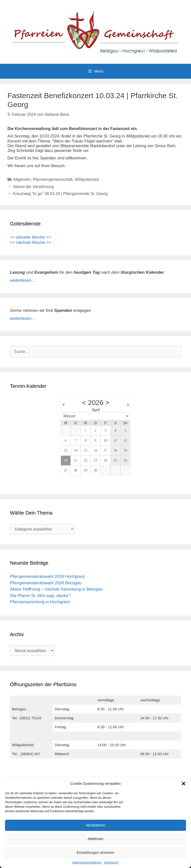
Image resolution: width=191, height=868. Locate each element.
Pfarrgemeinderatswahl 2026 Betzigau (46, 583)
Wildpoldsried (87, 179)
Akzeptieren (95, 825)
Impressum (111, 863)
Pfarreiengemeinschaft (53, 179)
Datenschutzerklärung (87, 863)
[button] (184, 784)
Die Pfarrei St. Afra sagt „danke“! (40, 596)
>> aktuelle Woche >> (30, 237)
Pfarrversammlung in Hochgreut (40, 602)
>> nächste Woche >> (31, 242)
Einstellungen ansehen (95, 852)
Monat (69, 416)
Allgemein (22, 179)
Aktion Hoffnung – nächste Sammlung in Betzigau (56, 589)
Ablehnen (95, 839)
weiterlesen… (23, 280)
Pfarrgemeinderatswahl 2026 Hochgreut (47, 576)
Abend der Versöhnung (34, 187)
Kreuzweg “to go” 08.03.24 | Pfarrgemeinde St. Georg (60, 194)
